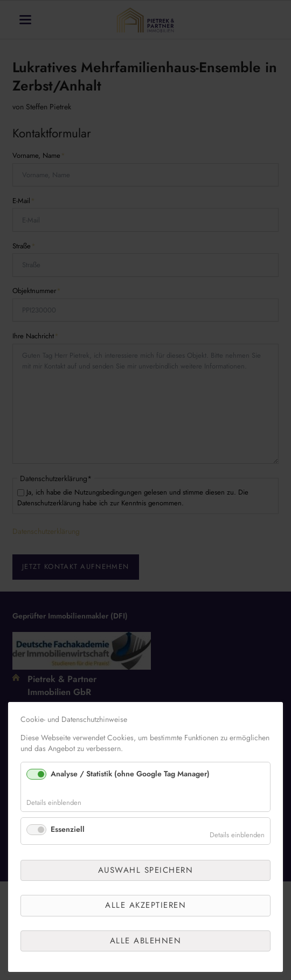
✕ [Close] (273, 725)
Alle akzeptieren (145, 905)
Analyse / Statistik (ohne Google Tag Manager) (130, 774)
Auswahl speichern (146, 870)
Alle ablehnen (146, 941)
